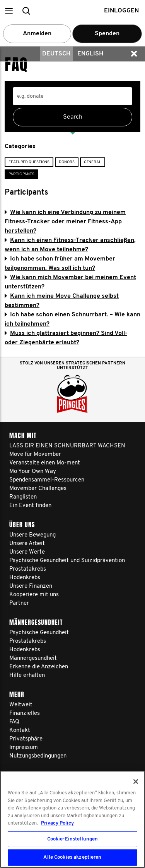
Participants (21, 174)
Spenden (107, 34)
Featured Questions (29, 162)
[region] (72, 819)
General (93, 162)
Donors (67, 162)
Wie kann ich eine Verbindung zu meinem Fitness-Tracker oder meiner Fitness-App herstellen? (65, 222)
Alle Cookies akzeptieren (72, 857)
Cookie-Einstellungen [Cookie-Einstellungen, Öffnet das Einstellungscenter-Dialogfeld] (73, 839)
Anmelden (37, 34)
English (90, 54)
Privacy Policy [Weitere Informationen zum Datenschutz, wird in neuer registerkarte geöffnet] (57, 823)
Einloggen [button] (121, 11)
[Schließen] (136, 782)
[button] (9, 11)
